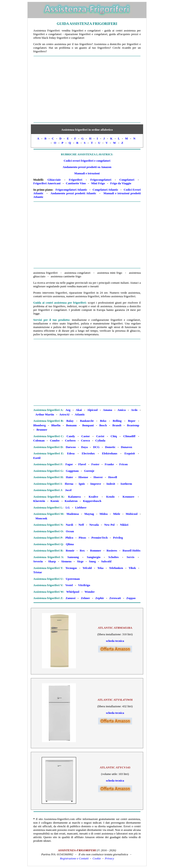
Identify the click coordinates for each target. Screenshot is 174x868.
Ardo (134, 410)
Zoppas (131, 598)
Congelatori (127, 180)
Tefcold (87, 568)
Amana (107, 410)
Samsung (73, 557)
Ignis (82, 484)
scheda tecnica (115, 641)
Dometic (110, 447)
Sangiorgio (94, 557)
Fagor (69, 464)
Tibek (132, 568)
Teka (100, 568)
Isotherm (126, 484)
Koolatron (71, 501)
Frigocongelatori (101, 180)
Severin (38, 561)
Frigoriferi (76, 180)
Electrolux (88, 453)
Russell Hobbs (132, 550)
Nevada (94, 525)
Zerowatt (115, 598)
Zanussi (70, 598)
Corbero (70, 440)
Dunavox (127, 447)
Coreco (85, 440)
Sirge (80, 561)
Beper (132, 421)
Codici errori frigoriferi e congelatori (87, 161)
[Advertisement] (87, 89)
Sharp (52, 561)
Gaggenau (72, 471)
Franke (109, 464)
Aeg (68, 410)
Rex (82, 550)
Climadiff (129, 436)
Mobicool (132, 514)
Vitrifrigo (84, 585)
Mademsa (73, 514)
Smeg (92, 561)
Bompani (88, 425)
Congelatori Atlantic (105, 190)
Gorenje (89, 471)
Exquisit (130, 453)
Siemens (66, 561)
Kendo (110, 497)
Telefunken (116, 568)
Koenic (55, 501)
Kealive (94, 497)
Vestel (69, 585)
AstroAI (64, 414)
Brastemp (133, 425)
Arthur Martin (45, 414)
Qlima (70, 544)
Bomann (71, 425)
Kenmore (128, 497)
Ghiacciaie (54, 180)
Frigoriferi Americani (47, 183)
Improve (96, 484)
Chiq (114, 436)
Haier (70, 477)
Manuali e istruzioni (87, 173)
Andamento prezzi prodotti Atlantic (73, 193)
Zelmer (85, 598)
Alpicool (92, 410)
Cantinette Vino (76, 183)
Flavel (82, 464)
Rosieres (112, 550)
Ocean (70, 531)
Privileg (118, 538)
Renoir (70, 550)
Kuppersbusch (92, 501)
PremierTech (100, 538)
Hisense (83, 477)
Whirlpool (73, 592)
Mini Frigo (98, 183)
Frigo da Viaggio (121, 183)
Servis (130, 557)
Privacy (109, 858)
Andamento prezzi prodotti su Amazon (87, 167)
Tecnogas (71, 568)
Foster (95, 464)
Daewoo (71, 447)
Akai (79, 410)
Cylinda (100, 440)
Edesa (71, 453)
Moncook (41, 518)
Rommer (96, 550)
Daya (84, 447)
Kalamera (75, 497)
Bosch (103, 425)
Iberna (69, 484)
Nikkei (124, 525)
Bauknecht (87, 421)
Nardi (69, 525)
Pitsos (82, 538)
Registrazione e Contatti (74, 858)
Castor (86, 436)
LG (68, 507)
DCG (96, 447)
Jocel (68, 490)
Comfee (55, 440)
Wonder (90, 592)
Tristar (38, 572)
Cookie (97, 858)
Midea (103, 514)
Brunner (42, 430)
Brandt (117, 425)
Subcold (106, 561)
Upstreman (73, 579)
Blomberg (40, 425)
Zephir (100, 598)
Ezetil (37, 458)
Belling (117, 421)
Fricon (124, 464)
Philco (69, 538)
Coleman (39, 440)
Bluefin (56, 425)
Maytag (89, 514)
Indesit (111, 484)
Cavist (100, 436)
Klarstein (39, 501)
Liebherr (81, 507)
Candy (71, 436)
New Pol (109, 525)
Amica (121, 410)
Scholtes (114, 557)
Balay (70, 421)
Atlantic (80, 414)
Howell (112, 477)
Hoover (98, 477)
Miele (117, 514)
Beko (103, 421)
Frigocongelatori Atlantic (71, 190)
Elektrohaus (110, 453)
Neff (81, 525)
